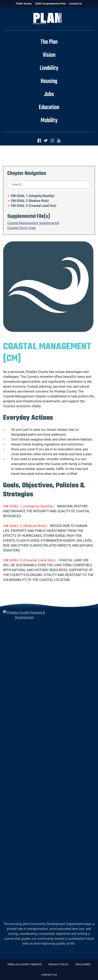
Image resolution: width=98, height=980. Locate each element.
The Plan (49, 42)
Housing (49, 81)
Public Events (24, 4)
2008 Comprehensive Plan (50, 4)
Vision (49, 55)
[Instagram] (53, 141)
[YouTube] (59, 141)
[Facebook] (40, 141)
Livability (49, 68)
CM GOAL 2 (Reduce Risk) (28, 201)
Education (49, 107)
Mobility (49, 121)
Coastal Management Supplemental (33, 223)
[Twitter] (47, 141)
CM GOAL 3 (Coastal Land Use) (32, 206)
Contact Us (75, 4)
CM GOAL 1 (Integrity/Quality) (31, 196)
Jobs (49, 94)
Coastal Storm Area (21, 228)
